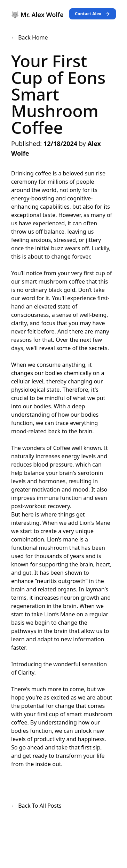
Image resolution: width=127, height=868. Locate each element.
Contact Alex (93, 14)
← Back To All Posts (36, 806)
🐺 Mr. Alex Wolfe (37, 15)
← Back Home (29, 37)
